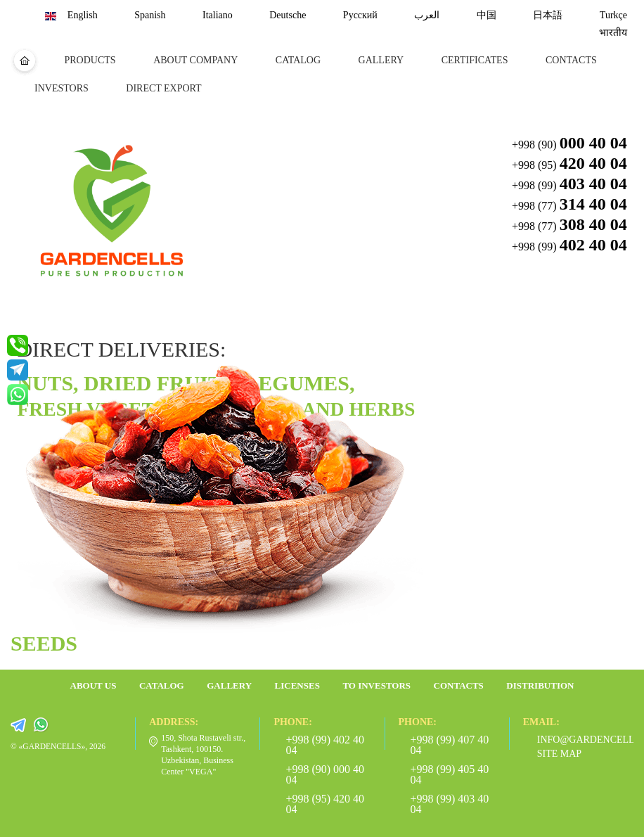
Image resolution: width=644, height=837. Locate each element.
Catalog (298, 60)
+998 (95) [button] (569, 163)
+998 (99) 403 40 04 (450, 804)
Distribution (540, 685)
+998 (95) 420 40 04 (325, 804)
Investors (62, 88)
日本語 (548, 15)
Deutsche (288, 15)
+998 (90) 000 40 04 (325, 774)
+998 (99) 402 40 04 (325, 745)
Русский (360, 15)
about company (195, 60)
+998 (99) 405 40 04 (450, 774)
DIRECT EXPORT (163, 88)
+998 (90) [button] (569, 143)
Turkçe (613, 15)
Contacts (571, 60)
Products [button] (90, 60)
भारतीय (613, 33)
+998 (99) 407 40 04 (450, 745)
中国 (487, 15)
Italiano (218, 15)
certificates (475, 60)
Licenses (297, 685)
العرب (427, 15)
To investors (376, 685)
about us (94, 685)
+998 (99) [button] (569, 184)
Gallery (381, 60)
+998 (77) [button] (569, 204)
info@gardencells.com (578, 740)
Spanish (150, 15)
